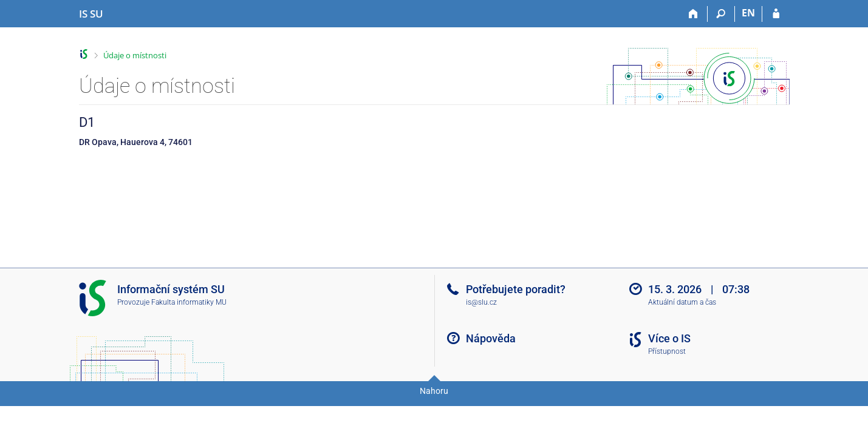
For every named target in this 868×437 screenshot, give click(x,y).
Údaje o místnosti (135, 55)
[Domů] (694, 14)
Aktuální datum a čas (682, 302)
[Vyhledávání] (721, 14)
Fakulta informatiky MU (189, 302)
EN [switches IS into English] (748, 13)
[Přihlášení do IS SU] (776, 14)
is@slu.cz (481, 302)
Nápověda (491, 338)
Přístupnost (667, 351)
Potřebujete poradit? (516, 289)
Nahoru (434, 391)
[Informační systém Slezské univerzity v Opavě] (91, 14)
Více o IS (669, 338)
